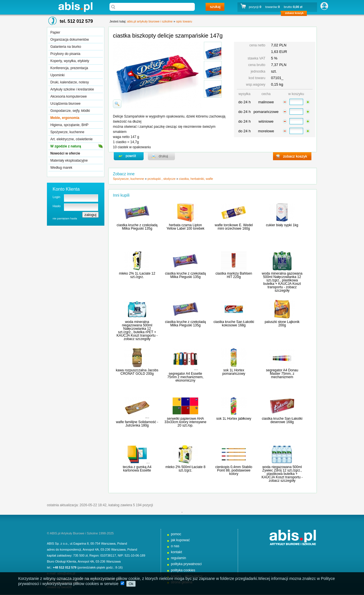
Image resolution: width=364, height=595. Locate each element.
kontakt (176, 552)
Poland (122, 543)
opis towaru (184, 21)
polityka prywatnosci (186, 564)
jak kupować (180, 540)
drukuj (161, 156)
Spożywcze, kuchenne (67, 132)
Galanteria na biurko (66, 47)
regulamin (178, 558)
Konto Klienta (66, 189)
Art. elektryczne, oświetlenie (72, 139)
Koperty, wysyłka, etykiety (70, 61)
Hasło (57, 206)
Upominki (57, 75)
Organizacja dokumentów (70, 40)
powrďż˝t (129, 156)
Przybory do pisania (65, 54)
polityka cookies (183, 570)
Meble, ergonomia (65, 118)
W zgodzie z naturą (66, 146)
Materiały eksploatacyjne (69, 160)
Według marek (61, 168)
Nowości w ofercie (65, 153)
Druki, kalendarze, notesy (70, 82)
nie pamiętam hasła (65, 218)
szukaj (215, 7)
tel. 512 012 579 (76, 21)
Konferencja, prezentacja (69, 68)
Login (56, 197)
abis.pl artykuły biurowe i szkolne (75, 7)
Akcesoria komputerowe (69, 96)
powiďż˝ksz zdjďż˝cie (117, 104)
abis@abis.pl (66, 573)
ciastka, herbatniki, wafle (196, 179)
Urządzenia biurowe (65, 104)
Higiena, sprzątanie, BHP (69, 125)
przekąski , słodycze (162, 179)
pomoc (176, 534)
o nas (175, 546)
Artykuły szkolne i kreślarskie (72, 89)
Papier (55, 32)
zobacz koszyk (296, 14)
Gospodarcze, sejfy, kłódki (70, 111)
